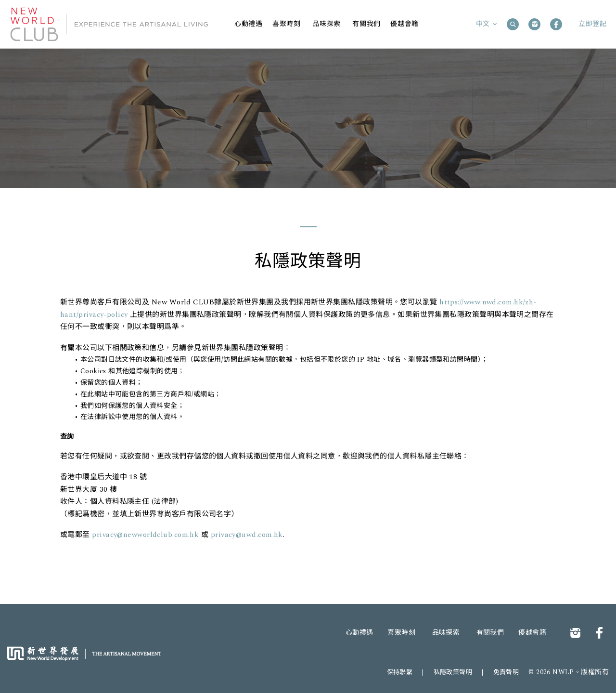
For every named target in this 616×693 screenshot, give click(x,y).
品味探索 (446, 633)
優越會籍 (532, 633)
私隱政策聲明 (453, 672)
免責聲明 (506, 672)
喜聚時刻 (401, 633)
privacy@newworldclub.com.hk (147, 535)
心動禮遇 (359, 633)
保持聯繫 (400, 672)
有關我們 (490, 633)
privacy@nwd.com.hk (247, 535)
